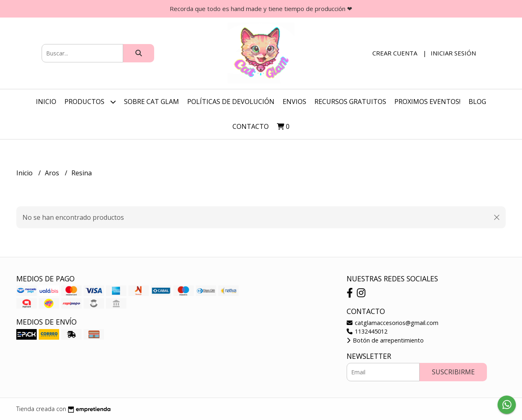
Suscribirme (453, 372)
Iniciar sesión (453, 53)
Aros (53, 173)
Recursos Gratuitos (350, 102)
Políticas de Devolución (231, 102)
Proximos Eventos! (427, 102)
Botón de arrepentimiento (385, 340)
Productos (90, 102)
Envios (294, 102)
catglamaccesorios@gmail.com (393, 323)
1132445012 (367, 331)
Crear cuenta (395, 53)
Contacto (251, 126)
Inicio (46, 102)
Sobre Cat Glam (152, 102)
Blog (477, 102)
